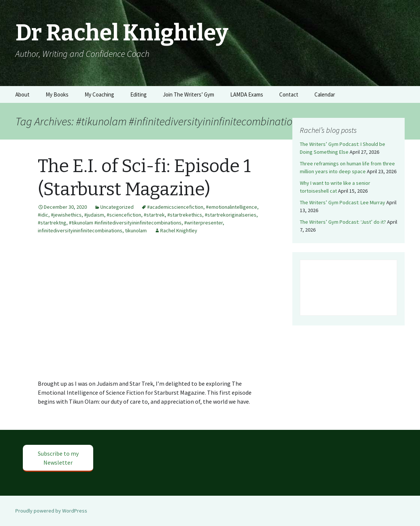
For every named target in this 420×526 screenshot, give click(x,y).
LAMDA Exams (247, 94)
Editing (139, 94)
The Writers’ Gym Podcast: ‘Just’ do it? (343, 222)
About (22, 94)
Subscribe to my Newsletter (58, 458)
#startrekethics (185, 215)
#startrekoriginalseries (231, 215)
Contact (289, 94)
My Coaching (99, 94)
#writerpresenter (203, 223)
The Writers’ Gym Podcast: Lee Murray (343, 202)
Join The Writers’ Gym (188, 94)
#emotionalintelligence (232, 207)
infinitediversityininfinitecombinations (80, 230)
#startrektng (52, 223)
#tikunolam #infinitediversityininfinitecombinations (125, 223)
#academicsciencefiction (175, 207)
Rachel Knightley (179, 230)
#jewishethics (66, 215)
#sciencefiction (124, 215)
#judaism (94, 215)
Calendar (325, 94)
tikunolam (136, 230)
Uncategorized (117, 207)
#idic (43, 215)
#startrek (154, 215)
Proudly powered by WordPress (51, 511)
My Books (57, 94)
